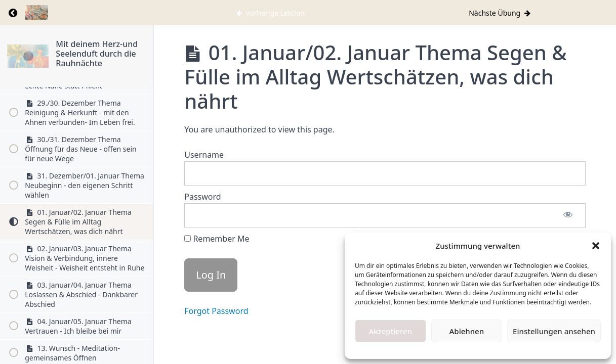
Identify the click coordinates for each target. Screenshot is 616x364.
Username (204, 155)
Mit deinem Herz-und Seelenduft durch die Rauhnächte (97, 54)
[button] (596, 246)
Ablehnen (467, 331)
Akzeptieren (390, 331)
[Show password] (568, 215)
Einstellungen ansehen (554, 331)
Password (202, 197)
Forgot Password (216, 311)
